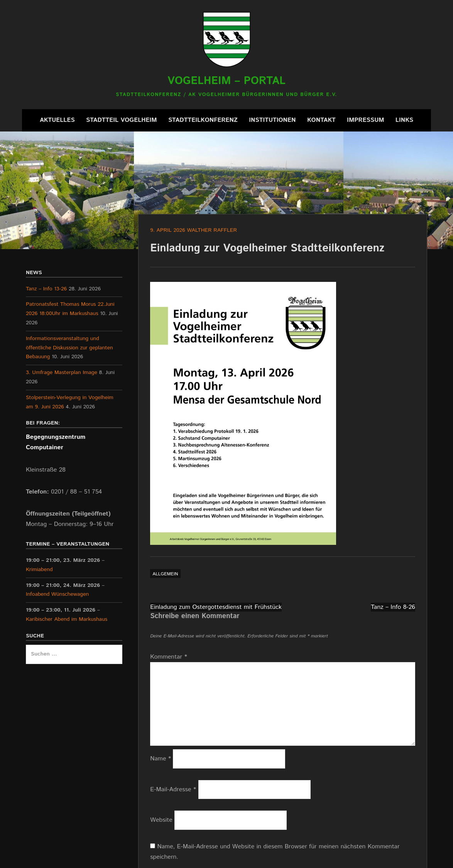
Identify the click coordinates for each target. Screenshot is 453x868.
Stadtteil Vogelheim (122, 120)
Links (404, 120)
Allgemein (165, 574)
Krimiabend (39, 570)
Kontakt (321, 120)
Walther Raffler (212, 230)
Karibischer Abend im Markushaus (67, 619)
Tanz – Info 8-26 (393, 607)
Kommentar (169, 657)
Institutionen (272, 120)
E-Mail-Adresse (173, 790)
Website (161, 820)
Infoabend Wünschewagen (57, 595)
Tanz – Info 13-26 (46, 289)
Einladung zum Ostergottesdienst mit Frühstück (216, 607)
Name (161, 759)
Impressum (365, 120)
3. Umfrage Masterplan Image (62, 372)
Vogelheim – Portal (226, 81)
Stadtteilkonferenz (203, 120)
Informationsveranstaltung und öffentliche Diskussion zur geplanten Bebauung (69, 348)
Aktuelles (57, 120)
